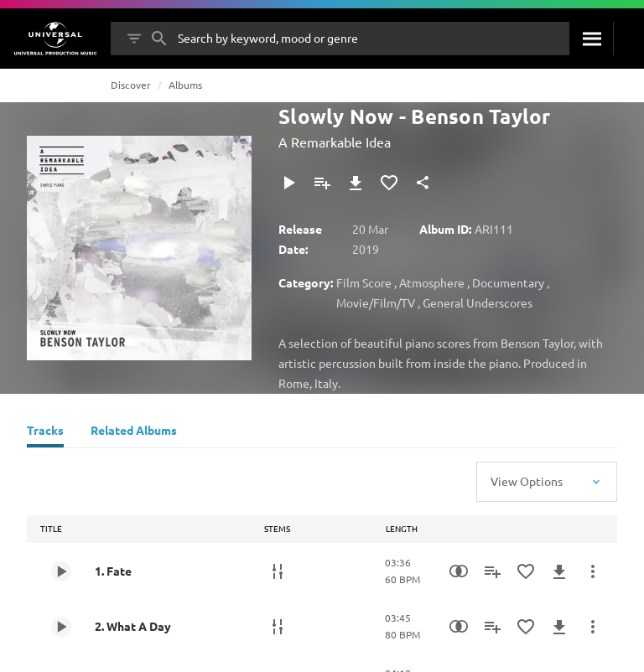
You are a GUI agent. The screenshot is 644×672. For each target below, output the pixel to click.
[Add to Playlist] (322, 183)
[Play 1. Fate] (61, 571)
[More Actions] (593, 571)
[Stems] (278, 571)
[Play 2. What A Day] (61, 627)
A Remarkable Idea (335, 142)
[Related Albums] (134, 432)
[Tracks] (45, 432)
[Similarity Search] (459, 571)
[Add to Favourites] (389, 183)
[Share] (423, 183)
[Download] (356, 183)
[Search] (591, 39)
